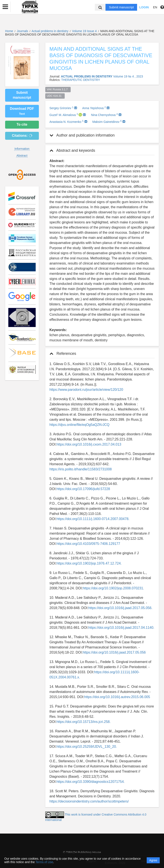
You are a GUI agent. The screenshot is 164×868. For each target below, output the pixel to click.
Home (9, 31)
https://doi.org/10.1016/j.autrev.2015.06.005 (117, 697)
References (63, 354)
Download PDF (22, 111)
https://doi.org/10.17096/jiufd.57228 (83, 489)
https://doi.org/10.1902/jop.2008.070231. (113, 588)
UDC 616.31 (55, 96)
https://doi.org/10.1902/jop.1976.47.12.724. (89, 563)
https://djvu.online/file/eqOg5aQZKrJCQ (80, 425)
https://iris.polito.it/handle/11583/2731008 (81, 469)
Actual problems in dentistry (50, 31)
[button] (5, 7)
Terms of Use (44, 862)
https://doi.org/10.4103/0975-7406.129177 (88, 544)
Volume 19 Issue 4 (85, 31)
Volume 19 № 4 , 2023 (128, 76)
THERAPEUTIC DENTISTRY (81, 80)
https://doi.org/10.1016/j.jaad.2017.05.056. (120, 608)
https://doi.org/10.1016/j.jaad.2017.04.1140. (121, 628)
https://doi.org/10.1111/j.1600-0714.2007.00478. (93, 519)
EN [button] (155, 7)
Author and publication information (82, 135)
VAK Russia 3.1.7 (58, 89)
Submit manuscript (121, 7)
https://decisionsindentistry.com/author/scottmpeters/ (89, 801)
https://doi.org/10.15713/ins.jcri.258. (83, 722)
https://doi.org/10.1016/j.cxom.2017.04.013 (89, 444)
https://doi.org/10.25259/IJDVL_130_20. (87, 747)
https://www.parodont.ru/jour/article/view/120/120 (86, 390)
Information (22, 149)
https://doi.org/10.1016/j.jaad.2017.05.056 (114, 652)
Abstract (22, 156)
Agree (153, 860)
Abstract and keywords (72, 150)
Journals (23, 31)
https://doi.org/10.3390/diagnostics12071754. (90, 782)
